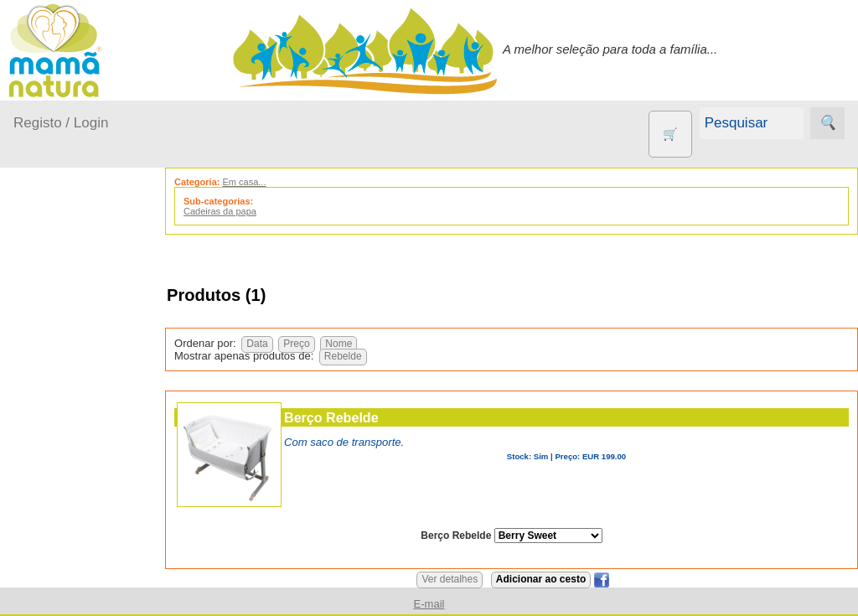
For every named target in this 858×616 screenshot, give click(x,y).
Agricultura (84, 592)
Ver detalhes (451, 579)
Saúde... (57, 502)
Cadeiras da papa (222, 211)
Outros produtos (59, 544)
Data (259, 344)
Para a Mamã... (77, 470)
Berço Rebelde (334, 417)
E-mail (429, 604)
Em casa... (63, 373)
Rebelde (346, 356)
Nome (341, 344)
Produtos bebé (54, 298)
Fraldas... (60, 405)
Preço (299, 344)
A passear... (66, 341)
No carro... (63, 437)
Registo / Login (61, 123)
